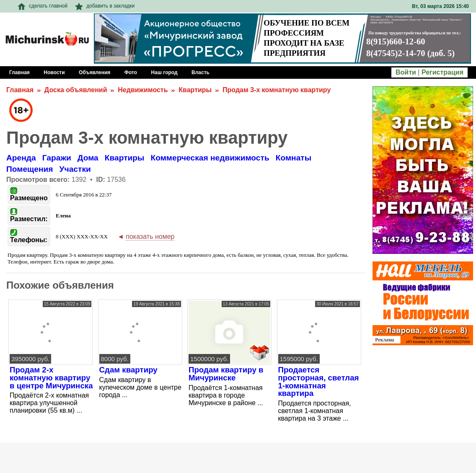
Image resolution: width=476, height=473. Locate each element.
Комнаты (294, 158)
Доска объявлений (76, 90)
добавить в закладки (105, 6)
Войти (406, 72)
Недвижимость (143, 90)
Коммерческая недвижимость (210, 158)
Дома (88, 158)
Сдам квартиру (128, 370)
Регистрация (442, 72)
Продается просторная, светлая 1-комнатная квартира (319, 381)
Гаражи (57, 158)
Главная (20, 90)
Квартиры (195, 90)
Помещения (30, 169)
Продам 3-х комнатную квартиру (277, 90)
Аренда (21, 158)
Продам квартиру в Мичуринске (226, 374)
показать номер (150, 236)
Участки (75, 169)
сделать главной (43, 6)
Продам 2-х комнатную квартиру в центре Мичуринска (51, 377)
